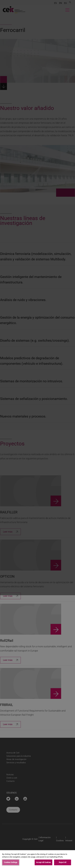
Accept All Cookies (43, 863)
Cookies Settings (11, 863)
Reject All (62, 863)
